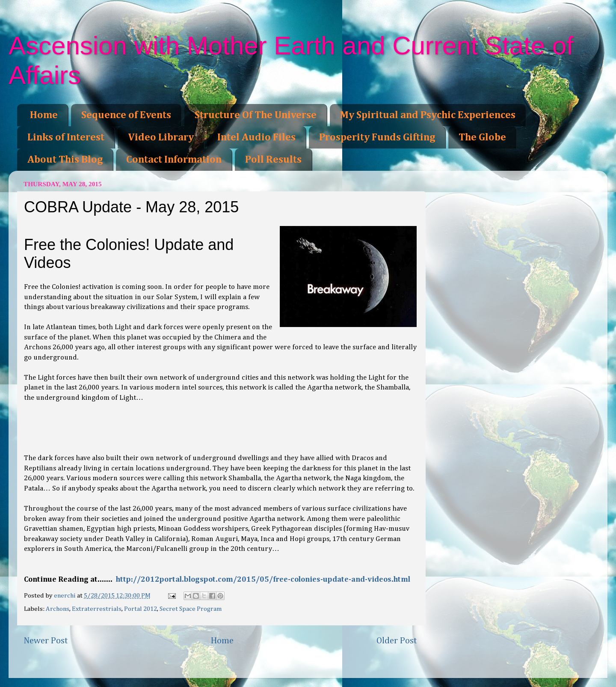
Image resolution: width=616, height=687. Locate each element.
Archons (58, 609)
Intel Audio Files (256, 137)
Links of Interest (66, 137)
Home (44, 115)
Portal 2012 (141, 609)
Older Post (397, 641)
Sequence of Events (126, 115)
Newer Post (46, 641)
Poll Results (273, 160)
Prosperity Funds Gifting (377, 137)
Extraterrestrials (97, 609)
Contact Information (174, 160)
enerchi (65, 596)
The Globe (482, 137)
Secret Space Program (191, 609)
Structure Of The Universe (256, 115)
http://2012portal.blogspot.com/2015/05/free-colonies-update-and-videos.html (263, 580)
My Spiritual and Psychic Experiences (428, 115)
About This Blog (65, 160)
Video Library (161, 137)
